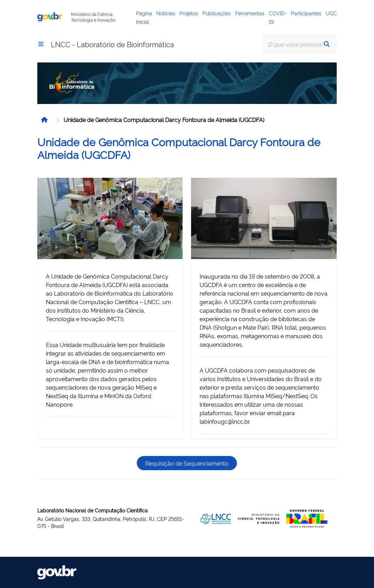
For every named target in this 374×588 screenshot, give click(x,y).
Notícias (166, 13)
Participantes (306, 13)
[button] (41, 44)
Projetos (189, 13)
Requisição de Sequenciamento (187, 463)
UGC (331, 13)
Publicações (217, 13)
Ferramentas (250, 13)
